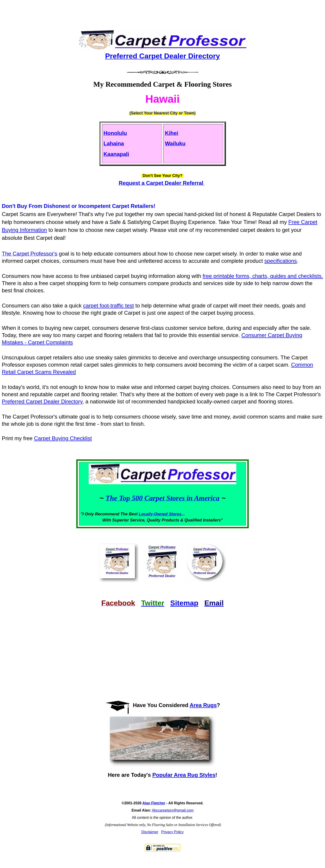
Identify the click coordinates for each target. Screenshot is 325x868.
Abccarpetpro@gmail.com (173, 810)
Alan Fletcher (154, 803)
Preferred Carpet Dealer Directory (42, 401)
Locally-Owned (154, 514)
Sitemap (184, 603)
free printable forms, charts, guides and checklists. (263, 276)
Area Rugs (203, 705)
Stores (175, 514)
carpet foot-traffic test (108, 306)
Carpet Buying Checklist (63, 438)
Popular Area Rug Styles (184, 775)
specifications (281, 261)
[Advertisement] (162, 11)
